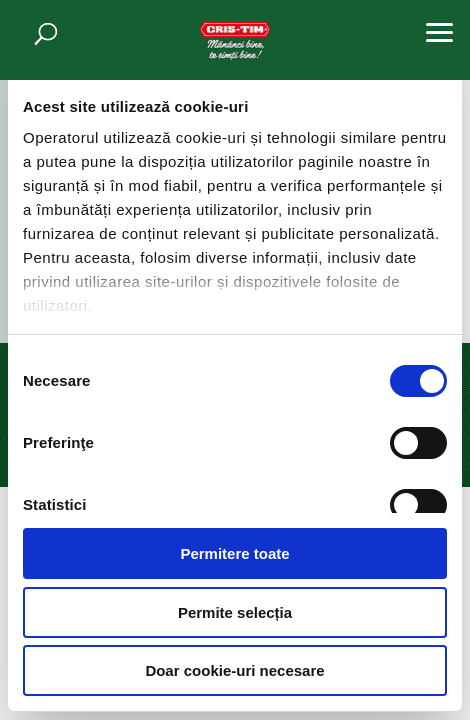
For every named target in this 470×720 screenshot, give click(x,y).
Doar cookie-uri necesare (234, 670)
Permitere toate (234, 553)
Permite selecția (235, 612)
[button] (440, 30)
